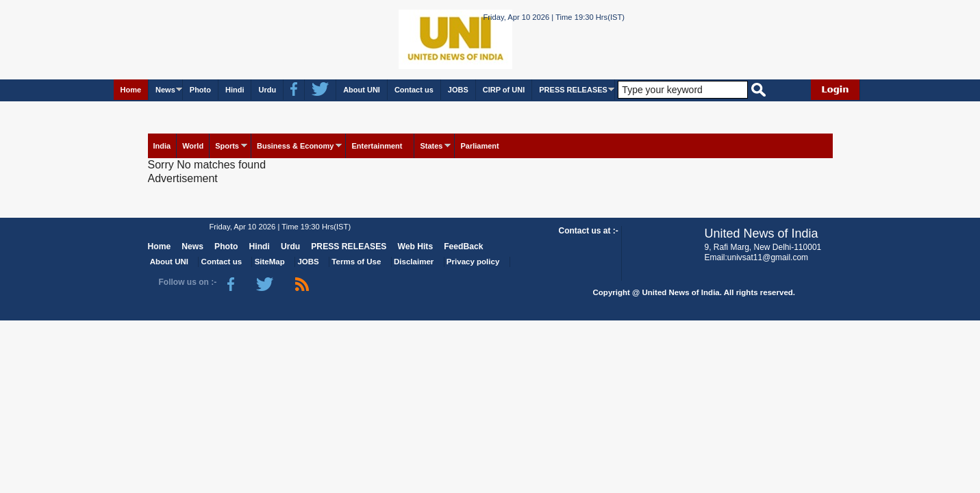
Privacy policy (473, 262)
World (193, 146)
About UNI (362, 90)
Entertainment (377, 146)
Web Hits (415, 246)
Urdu (267, 90)
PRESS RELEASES (573, 90)
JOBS (458, 90)
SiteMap (270, 262)
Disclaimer (414, 262)
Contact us (414, 90)
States (431, 146)
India (162, 146)
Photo (200, 90)
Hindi (235, 90)
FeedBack (463, 246)
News (165, 90)
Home (131, 90)
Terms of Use (356, 262)
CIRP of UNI (504, 90)
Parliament (479, 146)
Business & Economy (295, 146)
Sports (227, 146)
